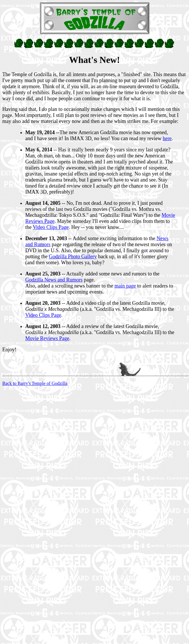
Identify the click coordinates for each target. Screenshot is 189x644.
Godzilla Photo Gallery (73, 257)
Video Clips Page (51, 227)
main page (125, 286)
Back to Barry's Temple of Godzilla (35, 383)
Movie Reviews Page (47, 338)
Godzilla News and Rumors (54, 280)
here (167, 138)
